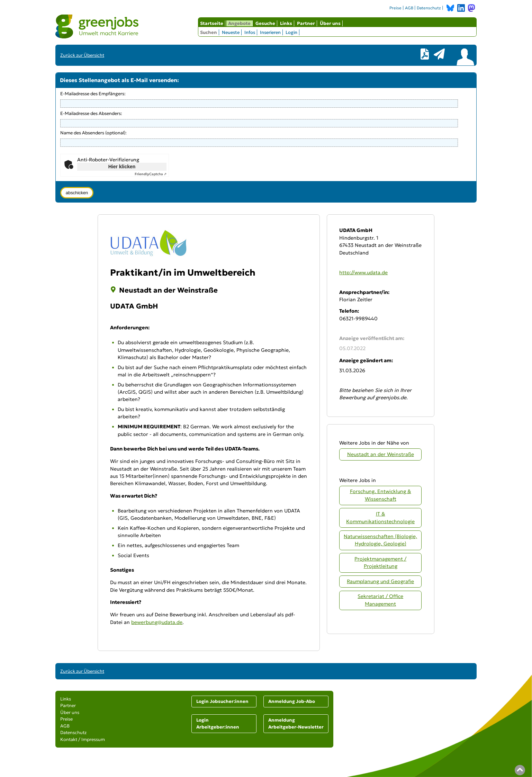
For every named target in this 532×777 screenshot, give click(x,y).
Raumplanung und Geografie (380, 581)
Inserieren (270, 32)
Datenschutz (429, 8)
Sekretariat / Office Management (380, 600)
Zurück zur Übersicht (82, 55)
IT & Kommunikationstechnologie (380, 517)
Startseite (212, 23)
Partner (306, 23)
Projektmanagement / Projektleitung (380, 562)
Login (291, 32)
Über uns (330, 23)
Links (286, 23)
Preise (395, 8)
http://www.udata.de (363, 273)
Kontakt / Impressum (83, 739)
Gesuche (265, 23)
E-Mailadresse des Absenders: (91, 113)
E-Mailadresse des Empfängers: (93, 94)
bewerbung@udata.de (157, 622)
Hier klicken (122, 167)
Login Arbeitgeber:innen (218, 724)
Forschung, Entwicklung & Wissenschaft (381, 495)
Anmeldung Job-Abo (292, 701)
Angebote (239, 23)
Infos (250, 32)
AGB (409, 8)
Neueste (231, 32)
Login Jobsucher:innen (222, 701)
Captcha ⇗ (151, 174)
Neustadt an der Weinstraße (381, 454)
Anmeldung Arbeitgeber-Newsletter (296, 724)
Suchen (209, 32)
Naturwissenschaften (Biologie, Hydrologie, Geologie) (380, 540)
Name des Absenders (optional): (93, 133)
